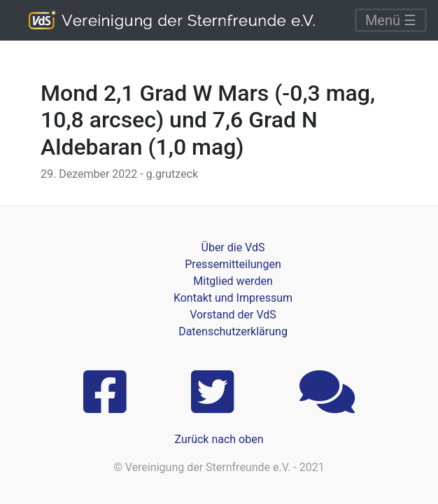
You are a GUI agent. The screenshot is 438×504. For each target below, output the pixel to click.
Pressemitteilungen (233, 264)
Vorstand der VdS (233, 315)
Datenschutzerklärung (233, 331)
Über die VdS (233, 247)
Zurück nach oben (219, 439)
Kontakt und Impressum (233, 298)
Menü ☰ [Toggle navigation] (391, 20)
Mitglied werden (233, 281)
